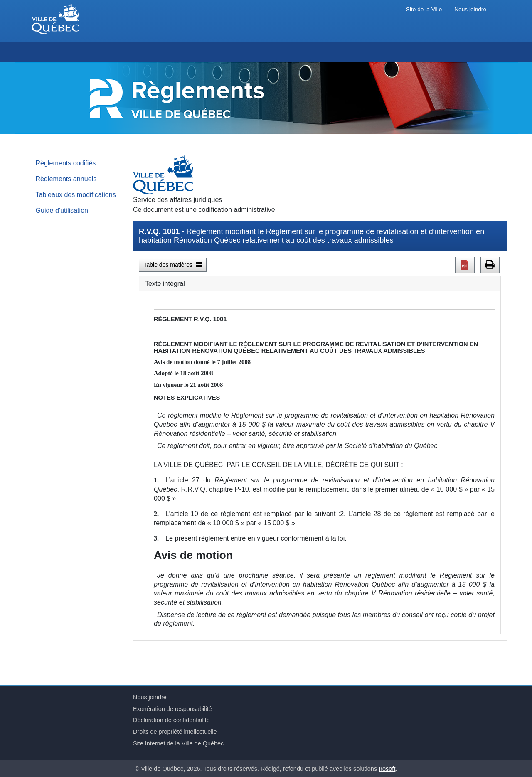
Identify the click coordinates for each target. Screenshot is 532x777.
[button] (465, 265)
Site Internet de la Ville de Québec (178, 743)
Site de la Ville (424, 9)
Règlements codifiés (66, 163)
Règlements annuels (66, 179)
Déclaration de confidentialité (171, 720)
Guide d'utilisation (62, 210)
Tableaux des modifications (76, 194)
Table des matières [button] (173, 265)
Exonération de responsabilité (172, 709)
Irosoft (387, 769)
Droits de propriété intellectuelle (175, 732)
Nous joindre (470, 9)
